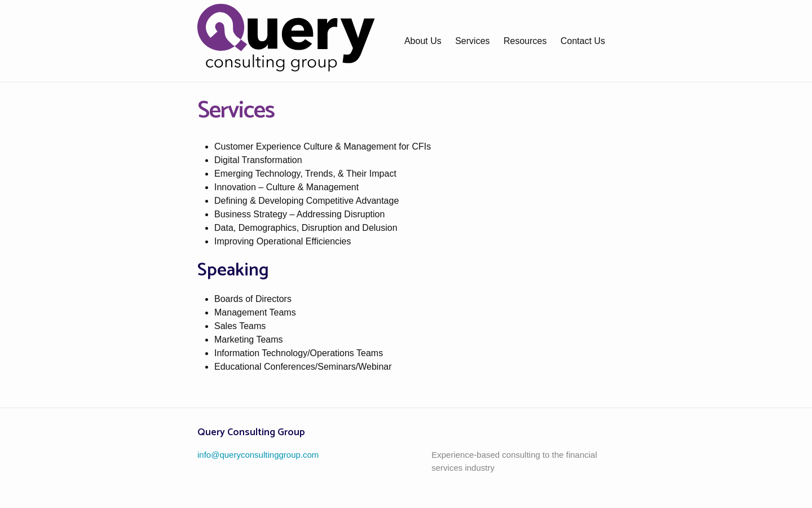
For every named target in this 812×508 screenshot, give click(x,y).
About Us (423, 41)
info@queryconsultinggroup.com (258, 455)
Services (472, 41)
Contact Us (583, 41)
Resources (525, 41)
